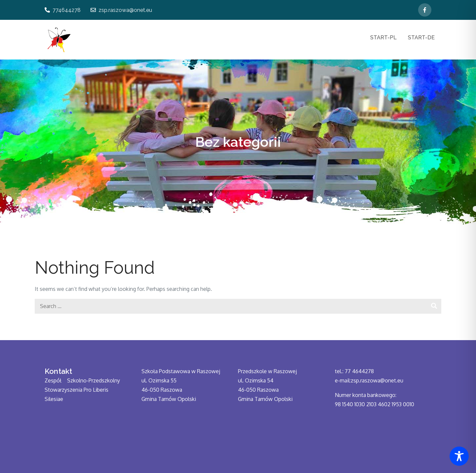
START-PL (383, 38)
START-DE (421, 38)
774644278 (63, 10)
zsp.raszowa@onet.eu (121, 10)
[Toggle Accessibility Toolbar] (459, 456)
